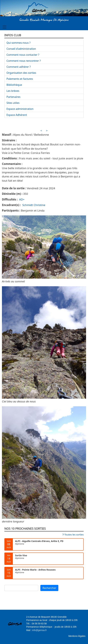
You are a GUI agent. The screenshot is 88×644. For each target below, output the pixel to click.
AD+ (22, 199)
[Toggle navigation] (5, 27)
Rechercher (49, 588)
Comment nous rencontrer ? (24, 61)
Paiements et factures (20, 79)
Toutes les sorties (74, 535)
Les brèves (13, 91)
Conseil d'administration (21, 49)
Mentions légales (77, 636)
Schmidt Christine (34, 205)
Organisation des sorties (21, 73)
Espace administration (20, 109)
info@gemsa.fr (39, 630)
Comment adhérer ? (19, 67)
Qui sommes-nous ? (18, 43)
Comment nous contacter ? (23, 55)
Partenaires (13, 97)
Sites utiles (13, 103)
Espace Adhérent (17, 115)
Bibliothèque (14, 85)
